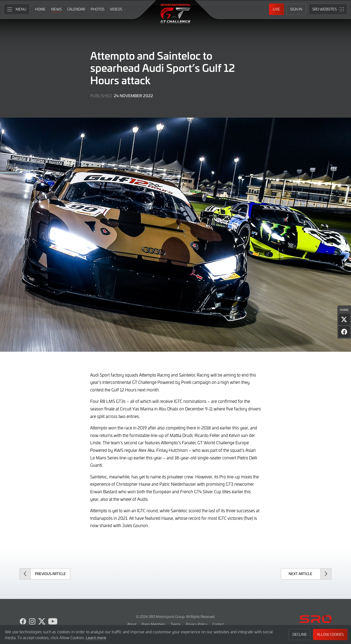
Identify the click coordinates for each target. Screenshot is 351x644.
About (132, 624)
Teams (176, 624)
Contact (218, 624)
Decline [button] (300, 634)
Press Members (153, 624)
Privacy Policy (197, 624)
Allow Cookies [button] (330, 634)
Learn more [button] (96, 637)
